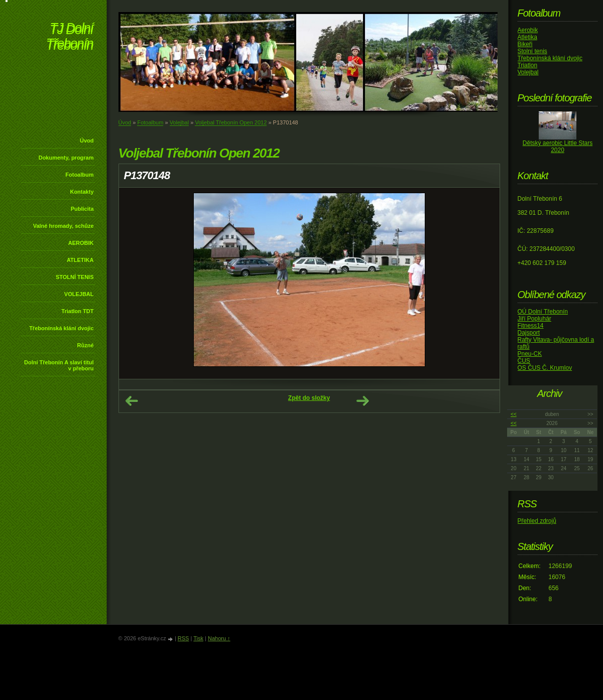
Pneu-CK (530, 354)
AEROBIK (81, 243)
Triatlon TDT (77, 311)
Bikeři (525, 44)
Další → (363, 401)
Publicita (82, 209)
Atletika (527, 37)
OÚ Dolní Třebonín (543, 312)
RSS (184, 638)
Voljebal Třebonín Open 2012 (231, 122)
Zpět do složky (309, 398)
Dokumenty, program (66, 158)
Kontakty (82, 192)
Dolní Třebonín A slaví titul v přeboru (59, 365)
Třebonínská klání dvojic (61, 328)
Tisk (198, 638)
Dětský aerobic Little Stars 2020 (558, 147)
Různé (86, 345)
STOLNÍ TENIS (75, 277)
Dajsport (529, 333)
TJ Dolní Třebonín (70, 37)
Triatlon (528, 65)
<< (514, 414)
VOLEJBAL (79, 294)
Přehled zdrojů (537, 521)
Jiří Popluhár (534, 319)
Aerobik (528, 30)
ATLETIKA (80, 260)
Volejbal (179, 122)
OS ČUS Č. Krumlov (545, 368)
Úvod (87, 141)
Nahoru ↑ (219, 638)
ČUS (524, 361)
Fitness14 (531, 326)
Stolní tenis (532, 51)
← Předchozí (132, 401)
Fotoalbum (79, 175)
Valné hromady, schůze (64, 226)
